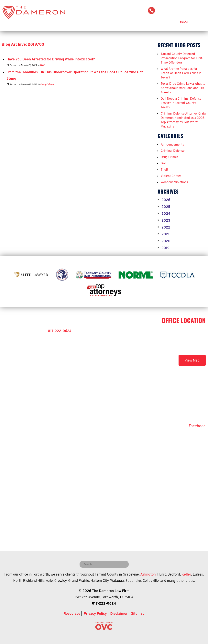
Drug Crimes (47, 85)
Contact (199, 22)
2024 (164, 214)
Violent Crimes (171, 176)
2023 (164, 221)
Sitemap (138, 614)
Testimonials (165, 22)
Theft (164, 170)
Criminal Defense (136, 22)
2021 (164, 235)
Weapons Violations (174, 182)
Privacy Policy (95, 614)
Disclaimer (119, 614)
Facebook (197, 426)
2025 (164, 207)
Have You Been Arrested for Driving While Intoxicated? (51, 60)
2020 (164, 241)
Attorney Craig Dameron (97, 22)
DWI (42, 66)
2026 (164, 200)
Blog (184, 22)
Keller (186, 575)
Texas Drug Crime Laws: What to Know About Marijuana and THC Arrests (183, 88)
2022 (164, 228)
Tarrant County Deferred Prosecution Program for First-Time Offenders (182, 58)
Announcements (172, 145)
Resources (72, 614)
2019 (163, 248)
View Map (192, 361)
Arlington (148, 575)
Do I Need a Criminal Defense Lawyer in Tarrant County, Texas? (181, 103)
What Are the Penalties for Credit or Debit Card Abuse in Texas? (181, 73)
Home (68, 22)
